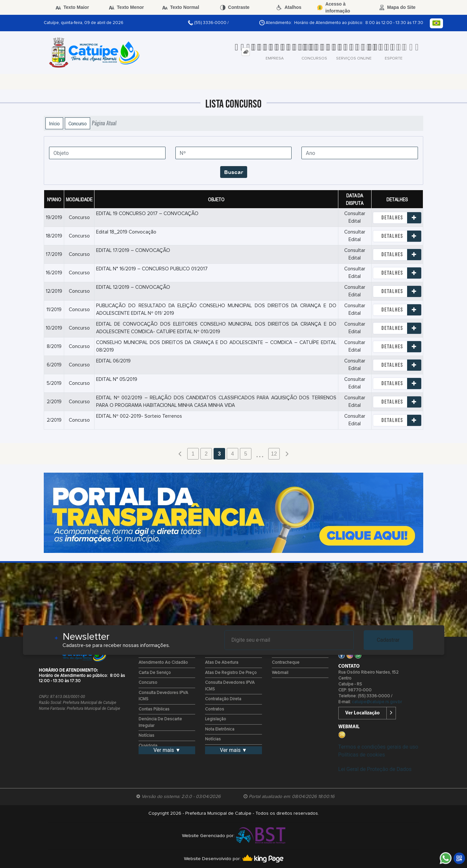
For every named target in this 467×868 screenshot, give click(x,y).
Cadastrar (388, 640)
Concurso (78, 123)
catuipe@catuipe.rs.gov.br (377, 702)
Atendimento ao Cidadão (163, 663)
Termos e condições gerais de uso (378, 747)
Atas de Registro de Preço (231, 673)
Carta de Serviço (155, 673)
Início (54, 123)
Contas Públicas (154, 709)
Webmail (280, 673)
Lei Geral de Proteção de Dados (375, 769)
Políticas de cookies (362, 755)
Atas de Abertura (222, 663)
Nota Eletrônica (220, 729)
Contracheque (286, 663)
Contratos (215, 709)
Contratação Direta (223, 699)
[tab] (246, 52)
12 (274, 454)
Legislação (216, 719)
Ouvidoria (148, 746)
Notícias (146, 736)
